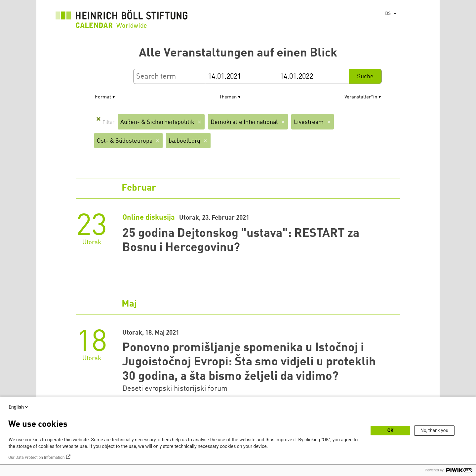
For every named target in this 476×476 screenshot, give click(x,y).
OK (391, 430)
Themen (228, 97)
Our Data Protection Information (36, 458)
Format (103, 97)
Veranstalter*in (361, 97)
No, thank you (435, 430)
